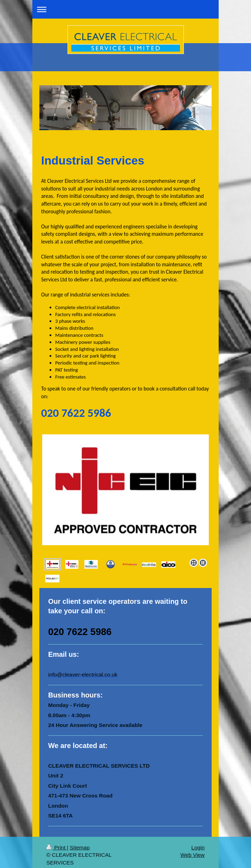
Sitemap (79, 842)
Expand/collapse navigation (125, 9)
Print (57, 842)
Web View (192, 850)
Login (198, 842)
